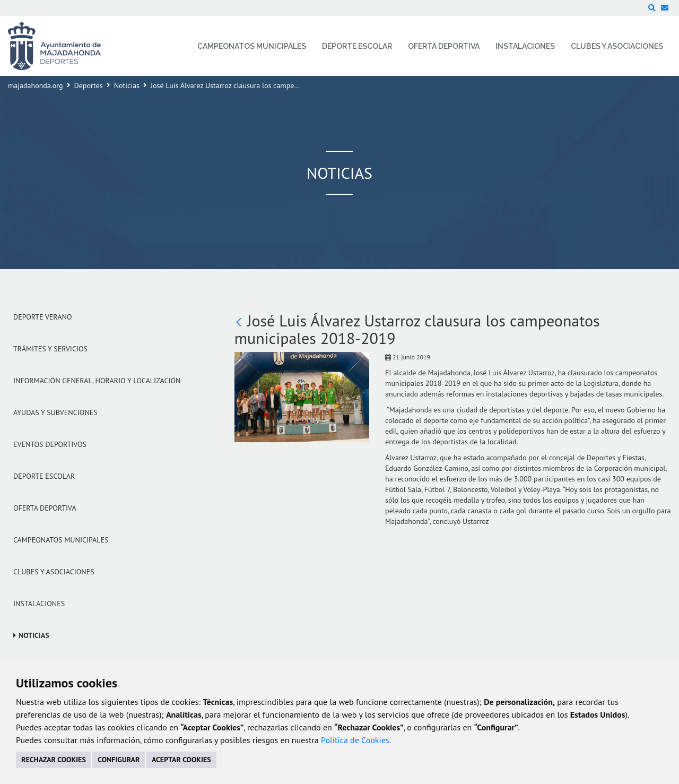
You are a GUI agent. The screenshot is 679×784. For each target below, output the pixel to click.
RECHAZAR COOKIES (54, 760)
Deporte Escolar (44, 476)
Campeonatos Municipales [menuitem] (252, 46)
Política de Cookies (355, 740)
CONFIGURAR (119, 760)
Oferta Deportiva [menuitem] (444, 46)
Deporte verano (43, 317)
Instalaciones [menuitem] (525, 46)
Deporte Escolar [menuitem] (357, 46)
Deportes (89, 85)
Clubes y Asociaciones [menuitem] (617, 46)
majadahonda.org (36, 85)
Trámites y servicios (50, 349)
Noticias (127, 85)
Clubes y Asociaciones (54, 572)
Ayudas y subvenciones (55, 412)
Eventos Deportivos (50, 444)
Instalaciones (39, 604)
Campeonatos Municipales (61, 540)
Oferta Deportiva (45, 508)
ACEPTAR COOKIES (181, 760)
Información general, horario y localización (97, 381)
